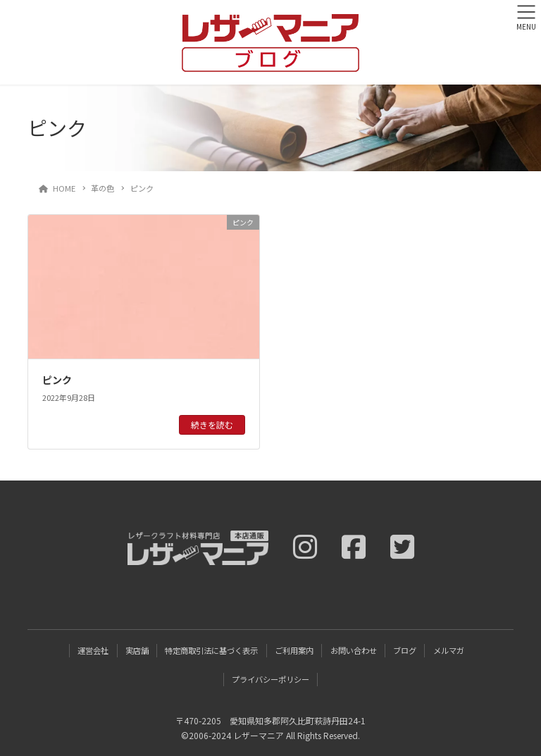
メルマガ (449, 650)
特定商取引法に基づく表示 (211, 650)
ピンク (57, 380)
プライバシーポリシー (270, 679)
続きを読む (212, 425)
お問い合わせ (354, 650)
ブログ (405, 650)
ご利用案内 (294, 650)
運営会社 (93, 650)
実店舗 (137, 650)
